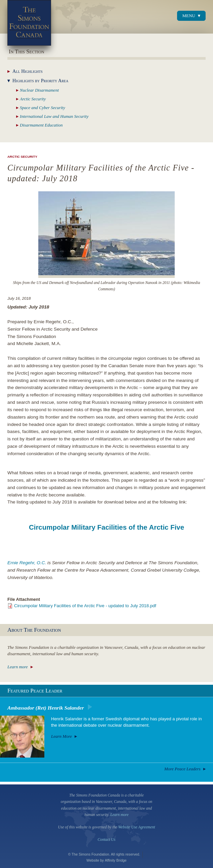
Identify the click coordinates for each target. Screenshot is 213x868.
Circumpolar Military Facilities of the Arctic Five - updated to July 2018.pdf (85, 606)
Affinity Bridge (116, 860)
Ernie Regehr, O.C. (27, 563)
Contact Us (107, 840)
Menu (189, 16)
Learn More (61, 736)
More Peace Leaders (182, 769)
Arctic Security (22, 157)
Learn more (18, 667)
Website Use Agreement (137, 827)
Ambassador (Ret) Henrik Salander (46, 708)
